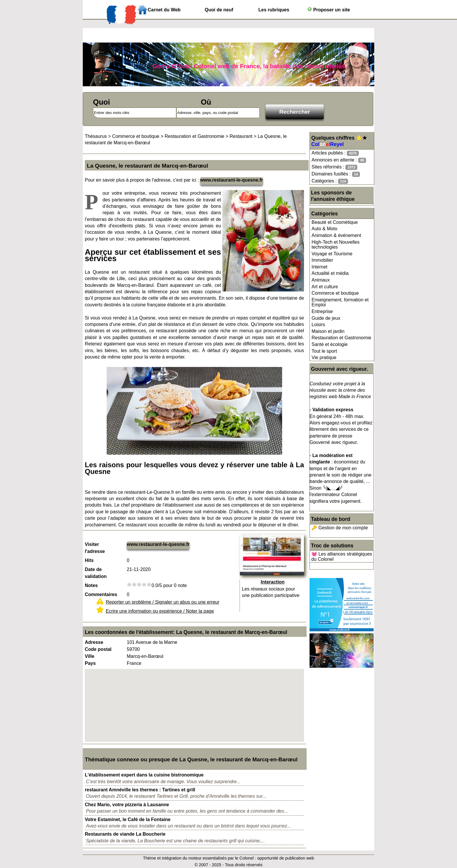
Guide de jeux (326, 318)
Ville (90, 656)
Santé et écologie (330, 344)
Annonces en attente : (339, 160)
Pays (90, 663)
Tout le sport (324, 351)
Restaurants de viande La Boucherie (125, 834)
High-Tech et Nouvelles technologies (336, 245)
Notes (91, 585)
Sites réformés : (334, 167)
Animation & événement (336, 235)
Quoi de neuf (219, 10)
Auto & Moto (324, 229)
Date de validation (96, 573)
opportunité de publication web (285, 858)
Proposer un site (329, 9)
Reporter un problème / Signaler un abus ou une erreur (163, 602)
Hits (89, 560)
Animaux (321, 280)
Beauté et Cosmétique (335, 222)
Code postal (98, 649)
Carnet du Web (164, 10)
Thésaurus (96, 136)
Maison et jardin (328, 331)
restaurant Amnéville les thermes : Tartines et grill (140, 790)
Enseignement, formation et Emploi (340, 302)
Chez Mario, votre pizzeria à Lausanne (127, 805)
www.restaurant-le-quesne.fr (232, 180)
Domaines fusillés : (336, 174)
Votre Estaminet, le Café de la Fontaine (128, 819)
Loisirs (318, 325)
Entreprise (322, 311)
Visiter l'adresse (95, 548)
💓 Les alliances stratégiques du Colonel (342, 557)
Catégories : (330, 181)
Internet (319, 267)
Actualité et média (330, 273)
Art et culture (325, 287)
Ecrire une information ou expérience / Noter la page (160, 611)
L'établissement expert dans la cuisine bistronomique (144, 775)
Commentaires (101, 594)
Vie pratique (324, 357)
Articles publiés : (335, 153)
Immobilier (322, 260)
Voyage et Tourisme (332, 254)
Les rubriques (274, 10)
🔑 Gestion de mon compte (340, 528)
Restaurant (241, 136)
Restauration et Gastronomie (341, 338)
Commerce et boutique (335, 293)
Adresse (94, 642)
